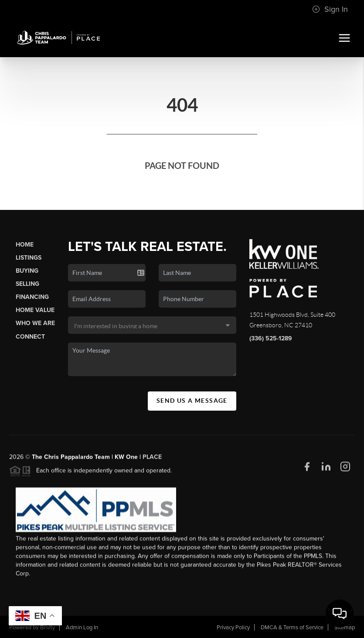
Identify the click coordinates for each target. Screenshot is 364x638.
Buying (27, 271)
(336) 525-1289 (271, 338)
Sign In (330, 9)
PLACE (152, 460)
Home (25, 245)
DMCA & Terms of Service (292, 628)
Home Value (35, 310)
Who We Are (35, 323)
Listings (29, 258)
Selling (27, 284)
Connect (30, 337)
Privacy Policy (233, 628)
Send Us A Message (192, 401)
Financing (32, 297)
